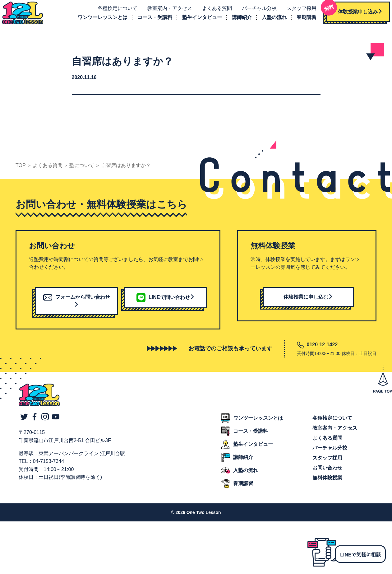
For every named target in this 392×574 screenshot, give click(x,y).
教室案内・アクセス (165, 11)
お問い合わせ (327, 474)
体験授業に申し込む (308, 302)
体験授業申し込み (350, 12)
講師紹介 (237, 20)
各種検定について (113, 11)
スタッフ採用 (297, 11)
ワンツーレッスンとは (98, 20)
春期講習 (302, 20)
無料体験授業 (327, 484)
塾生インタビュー (197, 20)
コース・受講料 (150, 20)
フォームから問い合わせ (77, 306)
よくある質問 (212, 11)
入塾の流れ (270, 20)
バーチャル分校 (255, 11)
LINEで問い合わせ (166, 303)
